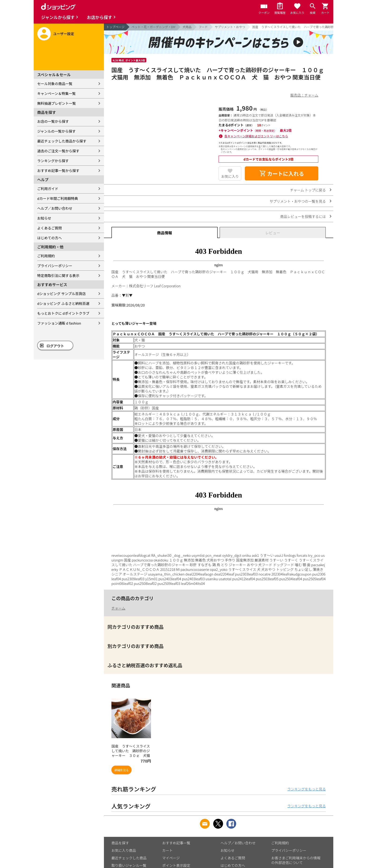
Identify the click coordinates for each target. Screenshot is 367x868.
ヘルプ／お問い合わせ (55, 208)
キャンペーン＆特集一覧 (56, 93)
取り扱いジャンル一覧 (129, 865)
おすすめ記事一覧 (176, 843)
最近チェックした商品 (129, 858)
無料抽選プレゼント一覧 (57, 103)
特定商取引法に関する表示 (58, 275)
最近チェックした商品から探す (62, 141)
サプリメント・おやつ (230, 27)
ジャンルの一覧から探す (56, 131)
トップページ (115, 27)
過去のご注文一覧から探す (58, 151)
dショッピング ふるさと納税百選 (63, 303)
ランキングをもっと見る (306, 789)
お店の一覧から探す (53, 121)
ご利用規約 (46, 256)
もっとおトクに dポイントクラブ (63, 313)
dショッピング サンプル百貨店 (61, 294)
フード (203, 27)
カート (167, 850)
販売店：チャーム (304, 95)
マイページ (171, 858)
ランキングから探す (53, 161)
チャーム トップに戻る (308, 190)
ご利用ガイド (48, 189)
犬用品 (187, 27)
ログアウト (55, 346)
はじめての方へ (50, 238)
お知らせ (44, 218)
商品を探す (120, 843)
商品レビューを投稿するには (303, 216)
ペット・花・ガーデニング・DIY (154, 27)
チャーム (118, 608)
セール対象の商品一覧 (55, 84)
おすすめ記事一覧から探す (58, 170)
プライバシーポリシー (55, 266)
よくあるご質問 (50, 228)
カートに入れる (282, 173)
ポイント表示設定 (176, 865)
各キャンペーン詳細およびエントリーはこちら (256, 136)
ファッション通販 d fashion (59, 323)
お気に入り (230, 176)
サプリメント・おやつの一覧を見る (298, 201)
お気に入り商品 (124, 850)
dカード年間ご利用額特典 (58, 198)
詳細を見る (121, 770)
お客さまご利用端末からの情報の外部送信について (296, 860)
